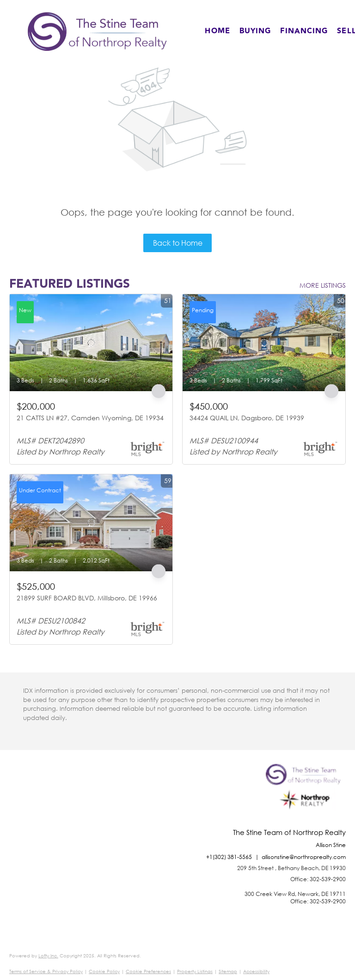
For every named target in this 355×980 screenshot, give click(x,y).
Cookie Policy (104, 971)
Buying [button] (255, 31)
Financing (304, 31)
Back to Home (178, 243)
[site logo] (306, 796)
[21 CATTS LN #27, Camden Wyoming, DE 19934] (91, 343)
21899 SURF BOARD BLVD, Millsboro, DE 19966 (87, 598)
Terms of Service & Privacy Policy (46, 971)
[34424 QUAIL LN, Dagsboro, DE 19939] (264, 343)
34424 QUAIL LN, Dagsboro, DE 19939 (247, 418)
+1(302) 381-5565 (229, 857)
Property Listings (195, 971)
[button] (97, 31)
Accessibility (256, 971)
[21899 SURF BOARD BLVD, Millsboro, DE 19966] (91, 523)
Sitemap (228, 971)
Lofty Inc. (48, 956)
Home (217, 31)
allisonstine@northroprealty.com (304, 857)
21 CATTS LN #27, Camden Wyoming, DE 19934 (90, 418)
